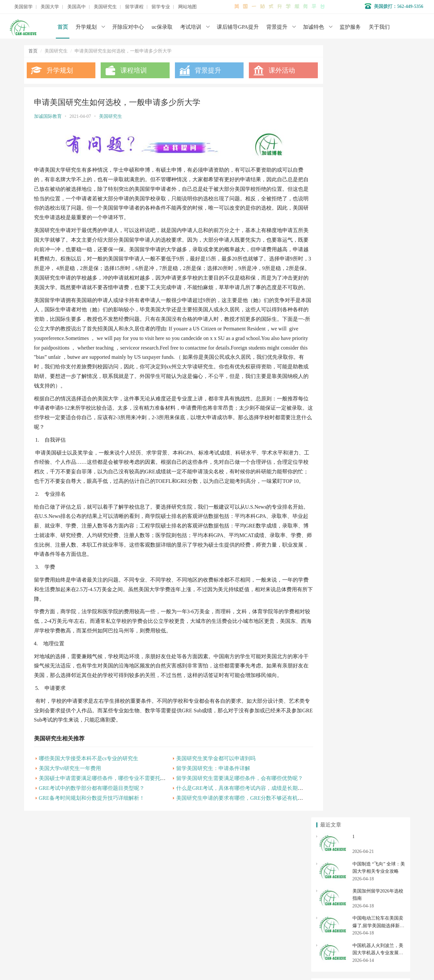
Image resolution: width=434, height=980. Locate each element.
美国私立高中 (337, 664)
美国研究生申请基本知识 (346, 424)
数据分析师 (55, 957)
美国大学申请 (168, 930)
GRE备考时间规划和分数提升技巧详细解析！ (92, 824)
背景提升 (277, 27)
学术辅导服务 (168, 900)
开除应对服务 (168, 910)
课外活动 (269, 70)
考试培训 (191, 27)
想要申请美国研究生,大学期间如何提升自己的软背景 (374, 402)
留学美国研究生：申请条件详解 (204, 795)
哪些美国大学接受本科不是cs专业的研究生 (89, 785)
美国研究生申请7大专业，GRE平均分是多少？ (367, 445)
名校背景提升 (168, 890)
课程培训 (129, 70)
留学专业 (161, 7)
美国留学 (23, 7)
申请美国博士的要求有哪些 (348, 391)
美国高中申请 (381, 664)
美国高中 (77, 7)
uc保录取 (162, 27)
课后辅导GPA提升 (238, 27)
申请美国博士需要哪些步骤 (348, 477)
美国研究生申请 (337, 696)
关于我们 (379, 27)
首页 (63, 27)
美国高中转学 (337, 676)
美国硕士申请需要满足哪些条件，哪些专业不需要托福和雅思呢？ (116, 805)
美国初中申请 (381, 676)
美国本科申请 (337, 619)
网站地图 (187, 7)
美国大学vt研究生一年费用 (70, 795)
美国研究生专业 (381, 696)
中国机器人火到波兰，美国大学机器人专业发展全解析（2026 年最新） (378, 181)
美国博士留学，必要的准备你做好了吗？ (362, 413)
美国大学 (50, 7)
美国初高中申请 (171, 920)
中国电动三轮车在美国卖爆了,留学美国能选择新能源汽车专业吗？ (379, 153)
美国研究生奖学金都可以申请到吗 (207, 785)
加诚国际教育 (48, 116)
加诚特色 (314, 27)
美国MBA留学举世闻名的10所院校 (355, 456)
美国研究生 (105, 7)
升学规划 (86, 27)
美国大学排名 (337, 631)
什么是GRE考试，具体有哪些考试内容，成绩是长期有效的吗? (240, 814)
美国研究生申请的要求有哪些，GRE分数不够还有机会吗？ (236, 824)
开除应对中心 (128, 27)
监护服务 (350, 27)
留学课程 (134, 7)
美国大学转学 (381, 619)
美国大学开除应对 (381, 631)
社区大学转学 (381, 643)
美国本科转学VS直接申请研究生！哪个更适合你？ (372, 434)
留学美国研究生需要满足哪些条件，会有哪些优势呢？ (231, 805)
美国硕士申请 (337, 708)
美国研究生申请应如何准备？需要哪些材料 (364, 381)
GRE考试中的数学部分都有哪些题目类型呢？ (92, 814)
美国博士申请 (381, 708)
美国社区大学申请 (337, 643)
